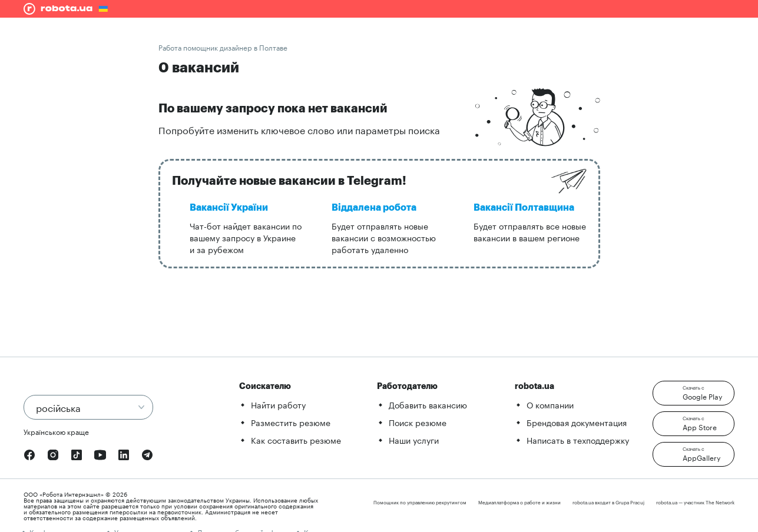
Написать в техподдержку (578, 440)
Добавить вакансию (428, 404)
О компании (550, 404)
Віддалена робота (374, 208)
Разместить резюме (291, 422)
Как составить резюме (296, 440)
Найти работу (278, 404)
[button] (694, 393)
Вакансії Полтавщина (524, 208)
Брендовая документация (577, 422)
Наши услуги (414, 440)
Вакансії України (229, 208)
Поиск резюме (418, 422)
